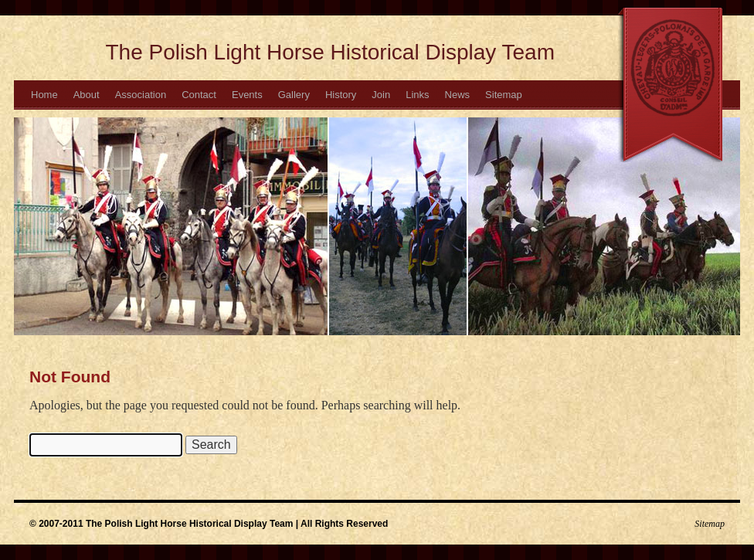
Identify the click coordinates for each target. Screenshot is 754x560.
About (87, 95)
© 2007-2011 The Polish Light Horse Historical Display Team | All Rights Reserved (209, 524)
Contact (199, 95)
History (341, 95)
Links (417, 95)
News (458, 95)
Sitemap (504, 95)
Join (381, 95)
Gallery (294, 95)
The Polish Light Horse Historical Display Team (331, 52)
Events (247, 95)
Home (44, 95)
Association (141, 95)
